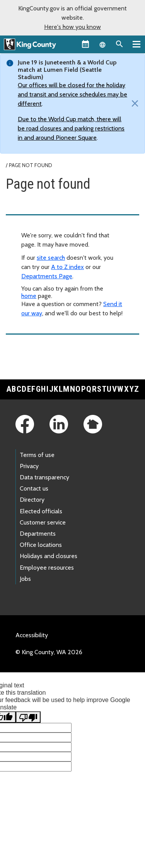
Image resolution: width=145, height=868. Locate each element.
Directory (32, 500)
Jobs (25, 579)
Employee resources (47, 568)
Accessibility (32, 635)
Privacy (29, 466)
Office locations (41, 545)
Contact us (34, 488)
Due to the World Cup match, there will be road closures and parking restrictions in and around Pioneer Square (71, 128)
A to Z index (67, 267)
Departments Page (47, 276)
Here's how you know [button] (72, 27)
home (29, 296)
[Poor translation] (28, 717)
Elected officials (41, 511)
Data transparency (44, 477)
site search (51, 258)
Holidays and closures (49, 556)
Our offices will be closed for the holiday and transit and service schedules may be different (72, 94)
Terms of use (37, 455)
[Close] (133, 104)
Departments (38, 534)
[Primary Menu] (136, 44)
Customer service (43, 522)
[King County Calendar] (85, 44)
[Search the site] (119, 44)
